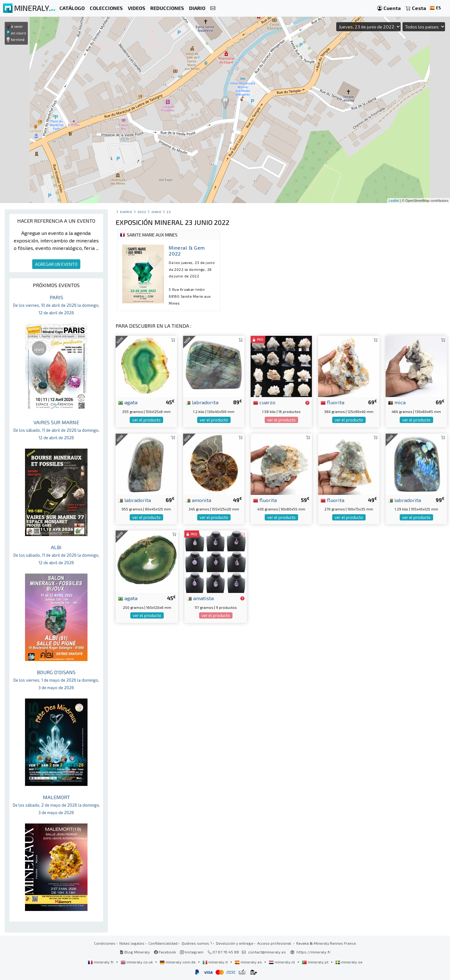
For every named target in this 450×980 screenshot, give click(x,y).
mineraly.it (216, 962)
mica (397, 402)
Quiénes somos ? (197, 943)
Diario (126, 212)
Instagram (192, 952)
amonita (198, 500)
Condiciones (105, 943)
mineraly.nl (282, 962)
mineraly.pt (316, 962)
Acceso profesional (275, 943)
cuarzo (264, 402)
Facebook (165, 952)
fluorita (332, 402)
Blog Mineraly (135, 952)
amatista (200, 598)
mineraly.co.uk (137, 962)
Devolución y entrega (235, 943)
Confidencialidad (163, 943)
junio (156, 212)
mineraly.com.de (178, 962)
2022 (142, 212)
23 (169, 212)
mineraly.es (249, 962)
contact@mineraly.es (267, 952)
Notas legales (132, 943)
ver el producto (146, 420)
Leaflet (394, 201)
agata (128, 402)
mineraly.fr (101, 962)
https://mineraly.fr (314, 952)
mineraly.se (349, 962)
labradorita (202, 402)
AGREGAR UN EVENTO (56, 264)
